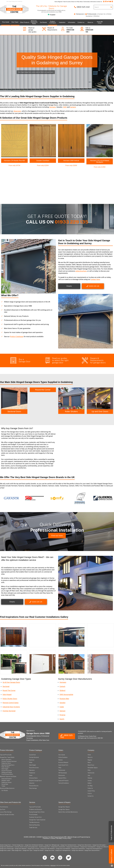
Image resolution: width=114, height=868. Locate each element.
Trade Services (33, 828)
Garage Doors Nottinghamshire (63, 850)
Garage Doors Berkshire (78, 850)
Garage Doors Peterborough (7, 849)
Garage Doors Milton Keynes (104, 847)
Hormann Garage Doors (18, 845)
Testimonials (62, 770)
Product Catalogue (17, 337)
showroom (17, 111)
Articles (90, 781)
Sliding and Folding (7, 772)
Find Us (90, 793)
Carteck (73, 107)
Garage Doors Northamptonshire (68, 845)
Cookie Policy (91, 791)
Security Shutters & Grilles (7, 815)
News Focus (91, 765)
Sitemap (90, 778)
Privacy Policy (67, 838)
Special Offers (62, 778)
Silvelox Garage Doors (45, 847)
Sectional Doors (43, 411)
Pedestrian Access (6, 782)
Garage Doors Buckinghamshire (94, 849)
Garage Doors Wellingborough (52, 845)
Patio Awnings (33, 788)
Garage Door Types (28, 850)
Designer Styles (6, 781)
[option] (14, 401)
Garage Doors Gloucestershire (92, 850)
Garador (63, 703)
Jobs (89, 775)
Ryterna (62, 715)
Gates (31, 775)
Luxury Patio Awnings (6, 812)
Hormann (52, 107)
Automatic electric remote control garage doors (26, 847)
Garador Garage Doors (5, 845)
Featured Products (7, 779)
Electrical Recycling (34, 825)
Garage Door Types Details (7, 757)
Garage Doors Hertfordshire (78, 849)
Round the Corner (71, 390)
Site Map (59, 838)
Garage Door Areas (49, 850)
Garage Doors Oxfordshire (73, 847)
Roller (31, 762)
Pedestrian (32, 773)
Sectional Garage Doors (8, 765)
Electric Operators (6, 760)
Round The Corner (9, 691)
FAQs (60, 768)
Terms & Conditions (64, 783)
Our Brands (5, 791)
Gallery (90, 783)
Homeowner (79, 14)
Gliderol (62, 691)
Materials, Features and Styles (8, 777)
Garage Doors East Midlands (63, 849)
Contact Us (102, 14)
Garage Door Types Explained (37, 820)
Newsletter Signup (93, 768)
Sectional (6, 686)
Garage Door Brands (39, 850)
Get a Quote (62, 755)
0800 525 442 (82, 7)
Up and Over (33, 755)
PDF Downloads (63, 773)
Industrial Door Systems (11, 707)
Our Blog (90, 786)
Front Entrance (4, 807)
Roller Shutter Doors (10, 699)
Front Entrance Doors (7, 774)
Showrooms (62, 775)
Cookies (53, 838)
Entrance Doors (33, 778)
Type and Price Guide (6, 755)
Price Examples (33, 815)
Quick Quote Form (63, 765)
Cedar (62, 707)
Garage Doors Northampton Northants (34, 845)
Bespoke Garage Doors (35, 781)
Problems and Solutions (36, 810)
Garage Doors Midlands (21, 849)
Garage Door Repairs (64, 807)
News (89, 762)
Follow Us (90, 788)
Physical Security (34, 786)
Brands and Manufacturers (7, 788)
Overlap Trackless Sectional (9, 761)
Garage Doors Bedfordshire (7, 847)
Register (90, 760)
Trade (111, 833)
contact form (95, 279)
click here (53, 865)
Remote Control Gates (11, 703)
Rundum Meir (64, 699)
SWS (65, 107)
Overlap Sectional (9, 711)
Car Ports (3, 810)
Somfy (62, 719)
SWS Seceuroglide (66, 695)
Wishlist (97, 16)
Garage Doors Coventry (33, 849)
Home (89, 755)
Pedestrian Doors (6, 763)
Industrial (32, 783)
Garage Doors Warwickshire (84, 845)
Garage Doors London (5, 850)
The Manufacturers (34, 822)
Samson (62, 711)
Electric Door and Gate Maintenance (68, 812)
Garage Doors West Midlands (48, 849)
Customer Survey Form (35, 817)
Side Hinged (14, 411)
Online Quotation (63, 757)
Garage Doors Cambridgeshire (88, 847)
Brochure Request (63, 762)
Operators (32, 770)
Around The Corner (7, 771)
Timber (3, 786)
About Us (90, 757)
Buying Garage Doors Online (37, 812)
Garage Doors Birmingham (99, 845)
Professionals (91, 14)
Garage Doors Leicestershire (58, 847)
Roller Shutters (100, 411)
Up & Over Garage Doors (11, 682)
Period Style (5, 784)
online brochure (81, 271)
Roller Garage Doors (17, 850)
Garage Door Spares (64, 810)
